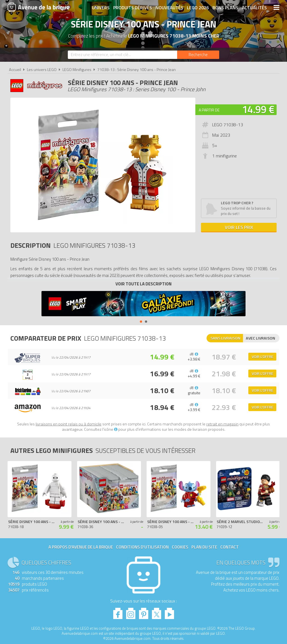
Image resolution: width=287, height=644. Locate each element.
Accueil (15, 70)
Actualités (254, 8)
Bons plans (225, 8)
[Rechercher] (198, 55)
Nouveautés (169, 8)
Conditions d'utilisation (142, 547)
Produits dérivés (133, 8)
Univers (101, 8)
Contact (230, 547)
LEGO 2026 (198, 8)
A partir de (209, 110)
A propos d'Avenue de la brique (81, 547)
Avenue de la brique (38, 7)
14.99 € (258, 109)
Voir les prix (239, 227)
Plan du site (204, 547)
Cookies (180, 547)
